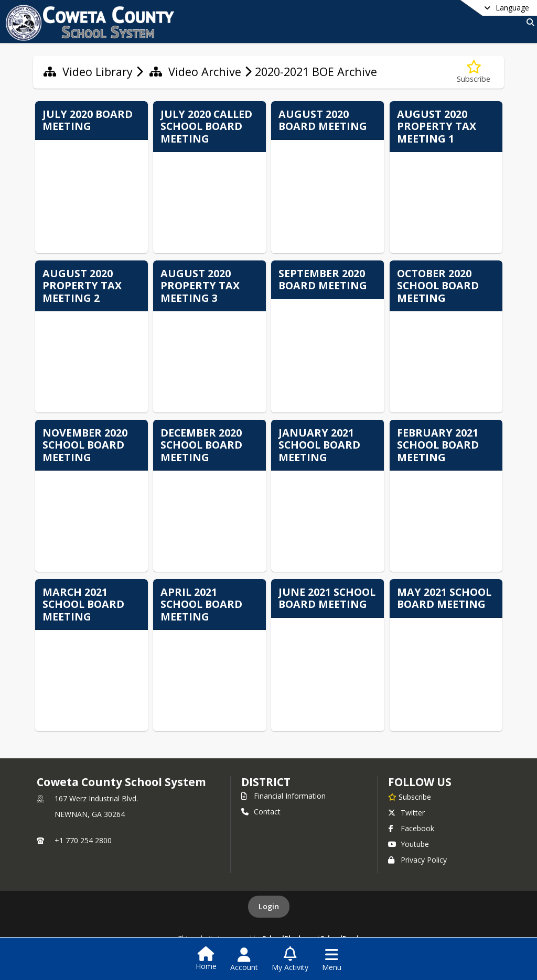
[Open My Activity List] (290, 960)
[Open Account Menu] (244, 960)
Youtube (409, 844)
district (266, 782)
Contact (261, 812)
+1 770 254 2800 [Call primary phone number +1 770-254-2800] (83, 840)
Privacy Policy (417, 860)
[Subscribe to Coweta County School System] (410, 797)
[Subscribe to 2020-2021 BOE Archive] (474, 72)
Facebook (411, 828)
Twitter (406, 813)
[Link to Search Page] (528, 22)
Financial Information (283, 796)
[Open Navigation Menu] (332, 960)
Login (269, 906)
